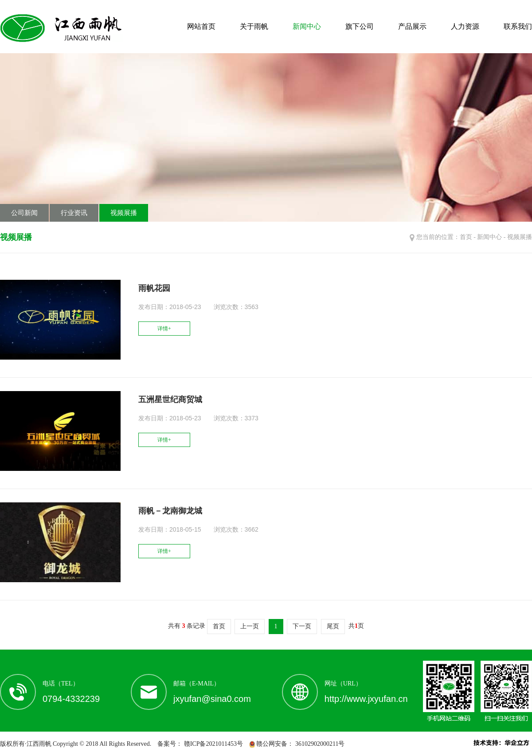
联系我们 (518, 26)
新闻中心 (307, 26)
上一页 (250, 626)
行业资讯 (74, 213)
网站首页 (201, 26)
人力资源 (465, 26)
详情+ (164, 329)
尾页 (333, 626)
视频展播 (124, 213)
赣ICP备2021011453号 (213, 744)
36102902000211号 (319, 744)
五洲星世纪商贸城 (170, 400)
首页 (466, 237)
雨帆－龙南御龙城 (170, 511)
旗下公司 (360, 26)
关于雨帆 (254, 26)
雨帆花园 (154, 288)
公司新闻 (24, 213)
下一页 (302, 626)
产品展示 (412, 26)
